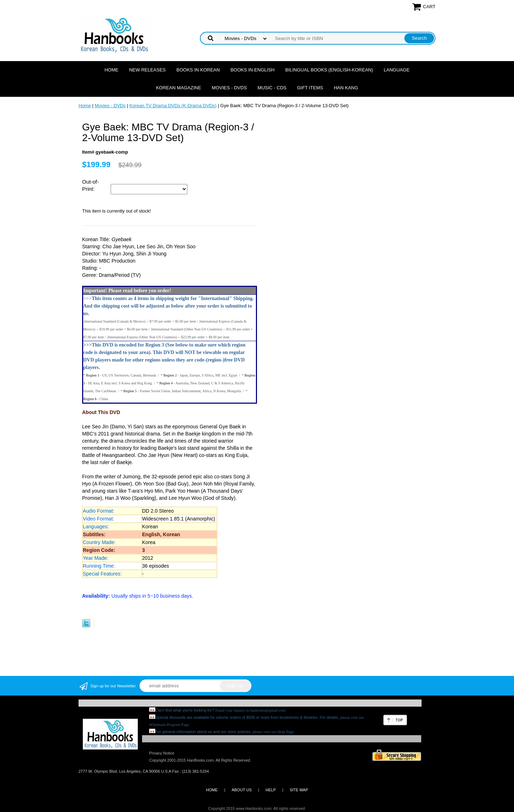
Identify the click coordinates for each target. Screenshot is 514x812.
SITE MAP (299, 790)
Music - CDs (272, 88)
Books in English (253, 70)
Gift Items (310, 88)
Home (112, 70)
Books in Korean (198, 70)
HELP (271, 790)
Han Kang (346, 88)
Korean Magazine (178, 88)
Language (397, 70)
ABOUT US (242, 790)
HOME (212, 790)
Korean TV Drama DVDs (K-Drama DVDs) (173, 106)
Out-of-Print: (90, 185)
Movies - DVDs (229, 88)
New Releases (148, 70)
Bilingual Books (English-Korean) (329, 70)
